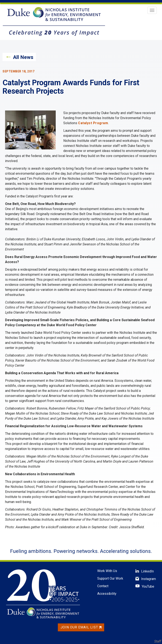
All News (23, 57)
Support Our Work (110, 578)
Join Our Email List (81, 627)
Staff (158, 641)
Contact (103, 586)
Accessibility (107, 594)
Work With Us (107, 571)
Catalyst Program (93, 123)
